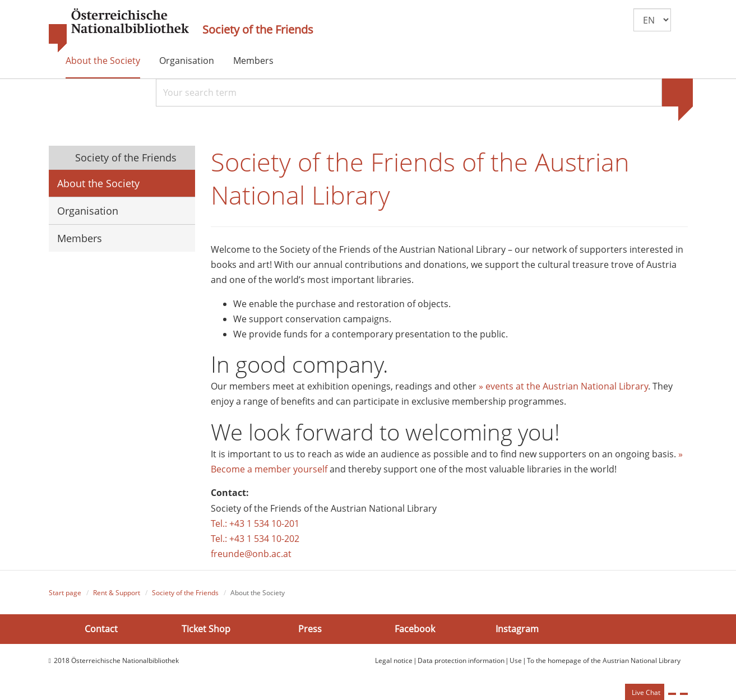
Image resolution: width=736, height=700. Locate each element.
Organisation (187, 61)
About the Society (103, 61)
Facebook (415, 628)
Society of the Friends (258, 30)
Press (310, 628)
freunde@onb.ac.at (251, 554)
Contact (101, 628)
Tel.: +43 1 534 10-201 (255, 523)
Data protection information (461, 660)
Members (253, 61)
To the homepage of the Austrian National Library (604, 660)
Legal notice (394, 660)
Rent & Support (117, 593)
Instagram (517, 628)
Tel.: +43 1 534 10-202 (255, 539)
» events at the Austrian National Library (563, 386)
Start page (65, 593)
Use (516, 660)
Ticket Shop (206, 628)
